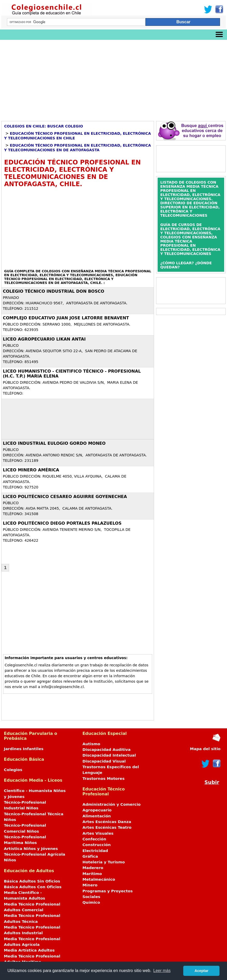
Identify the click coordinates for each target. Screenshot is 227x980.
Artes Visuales (98, 833)
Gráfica (90, 856)
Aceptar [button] (201, 971)
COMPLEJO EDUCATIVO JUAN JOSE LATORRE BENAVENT (66, 318)
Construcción (96, 845)
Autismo (91, 744)
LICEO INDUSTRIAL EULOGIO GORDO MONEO (54, 443)
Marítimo (92, 874)
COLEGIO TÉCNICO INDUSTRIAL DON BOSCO (54, 291)
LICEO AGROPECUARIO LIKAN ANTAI (44, 339)
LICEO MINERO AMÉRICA (31, 470)
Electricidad (95, 851)
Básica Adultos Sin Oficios (32, 881)
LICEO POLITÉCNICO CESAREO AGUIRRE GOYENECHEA (65, 497)
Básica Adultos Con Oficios (33, 887)
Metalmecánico (99, 879)
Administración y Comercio (111, 804)
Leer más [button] (162, 971)
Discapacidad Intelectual (109, 755)
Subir (212, 782)
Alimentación (97, 816)
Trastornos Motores (103, 779)
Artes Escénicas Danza (107, 822)
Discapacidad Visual (104, 761)
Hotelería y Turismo (104, 862)
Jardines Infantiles (24, 749)
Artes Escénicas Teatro (107, 827)
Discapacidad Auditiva (106, 750)
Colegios (13, 770)
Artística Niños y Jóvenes (31, 849)
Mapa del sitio (205, 749)
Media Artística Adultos (29, 950)
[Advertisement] (113, 79)
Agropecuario (97, 810)
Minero (90, 885)
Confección (94, 839)
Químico (91, 902)
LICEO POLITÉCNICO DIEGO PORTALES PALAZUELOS (62, 523)
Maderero (93, 868)
